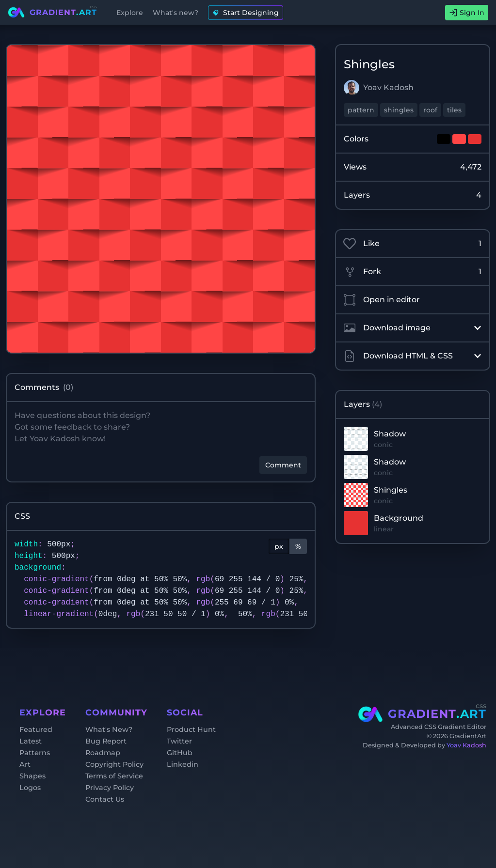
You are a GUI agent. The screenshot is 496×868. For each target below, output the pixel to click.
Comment (283, 465)
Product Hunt (191, 729)
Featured (36, 729)
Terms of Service (114, 776)
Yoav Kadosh (466, 745)
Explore (130, 13)
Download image (413, 328)
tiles (454, 110)
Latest (31, 741)
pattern (361, 110)
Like (413, 244)
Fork (413, 272)
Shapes (32, 776)
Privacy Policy (110, 788)
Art (25, 764)
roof (430, 110)
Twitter (179, 741)
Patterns (35, 753)
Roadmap (103, 753)
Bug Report (106, 741)
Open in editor (382, 300)
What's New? (109, 729)
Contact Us (105, 799)
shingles (399, 110)
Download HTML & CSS (413, 356)
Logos (30, 788)
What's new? (176, 13)
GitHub (180, 753)
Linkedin (183, 764)
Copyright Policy (114, 764)
